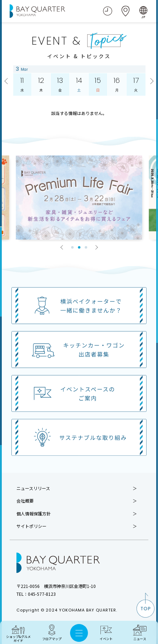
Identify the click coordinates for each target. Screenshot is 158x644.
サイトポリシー (31, 526)
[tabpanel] (79, 198)
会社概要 (25, 501)
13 (60, 85)
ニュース (140, 639)
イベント (106, 639)
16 (117, 85)
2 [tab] (79, 247)
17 (136, 85)
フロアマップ (52, 639)
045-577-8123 (42, 594)
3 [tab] (86, 247)
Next (151, 81)
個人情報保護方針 (34, 514)
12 (41, 85)
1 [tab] (72, 247)
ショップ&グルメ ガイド (18, 639)
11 (22, 85)
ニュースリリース (33, 488)
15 (98, 85)
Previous (7, 81)
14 (79, 85)
